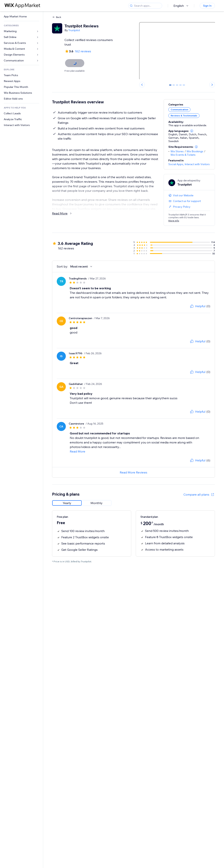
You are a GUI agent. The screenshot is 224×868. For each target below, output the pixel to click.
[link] (21, 17)
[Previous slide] (142, 85)
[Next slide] (212, 85)
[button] (192, 131)
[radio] (67, 503)
